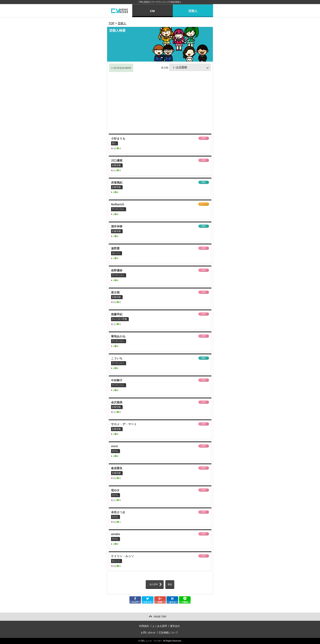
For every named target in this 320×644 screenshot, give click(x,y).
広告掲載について (168, 633)
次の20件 (154, 584)
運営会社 (175, 626)
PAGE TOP (160, 617)
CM (152, 11)
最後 (170, 584)
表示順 (186, 67)
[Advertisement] (160, 103)
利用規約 (144, 626)
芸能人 (193, 11)
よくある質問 (160, 626)
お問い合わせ (148, 633)
